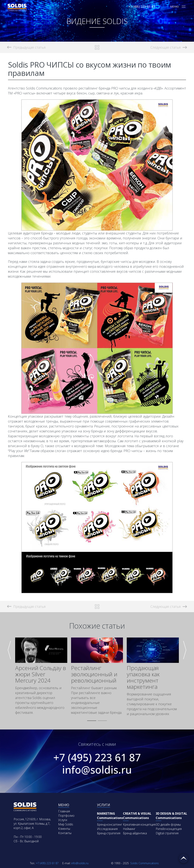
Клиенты (64, 829)
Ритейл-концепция (169, 829)
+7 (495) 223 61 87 (97, 757)
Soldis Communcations (135, 863)
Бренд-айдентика (135, 833)
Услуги (63, 820)
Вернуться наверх (184, 859)
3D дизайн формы (168, 824)
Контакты (65, 833)
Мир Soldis (66, 824)
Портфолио (66, 816)
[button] (92, 721)
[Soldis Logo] (17, 10)
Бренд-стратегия (109, 833)
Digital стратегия (167, 833)
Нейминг (129, 829)
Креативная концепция (139, 824)
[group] (41, 676)
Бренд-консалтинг (110, 824)
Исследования (107, 829)
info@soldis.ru (97, 770)
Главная (64, 811)
